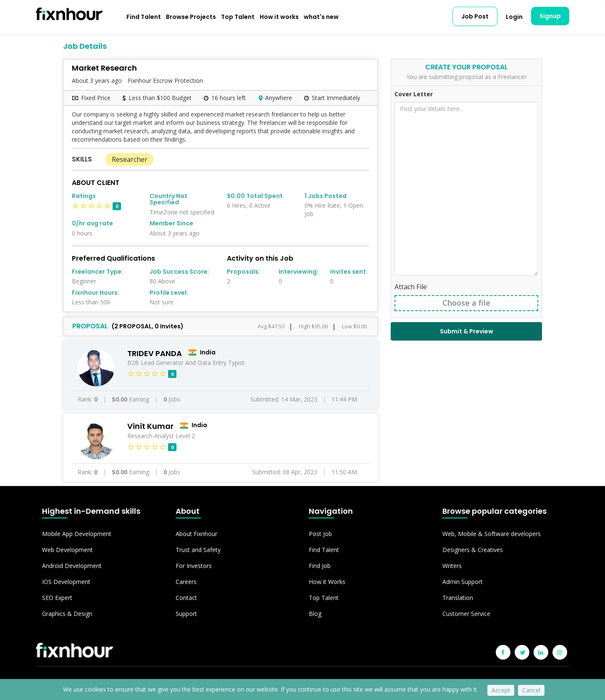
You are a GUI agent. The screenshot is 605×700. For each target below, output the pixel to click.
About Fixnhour (196, 534)
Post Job (320, 534)
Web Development (67, 550)
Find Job (320, 566)
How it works (279, 17)
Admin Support (463, 582)
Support (186, 614)
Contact (186, 598)
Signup (550, 16)
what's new (321, 17)
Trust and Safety (198, 550)
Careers (186, 582)
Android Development (72, 566)
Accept (501, 690)
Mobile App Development (77, 534)
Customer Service (466, 614)
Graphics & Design (67, 614)
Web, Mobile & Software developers (492, 534)
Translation (458, 598)
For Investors (194, 566)
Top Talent (238, 17)
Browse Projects (191, 17)
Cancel (531, 690)
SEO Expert (57, 598)
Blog (315, 614)
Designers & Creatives (473, 550)
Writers (452, 566)
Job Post (475, 16)
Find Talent (144, 17)
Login (514, 17)
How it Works (327, 582)
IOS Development (66, 582)
